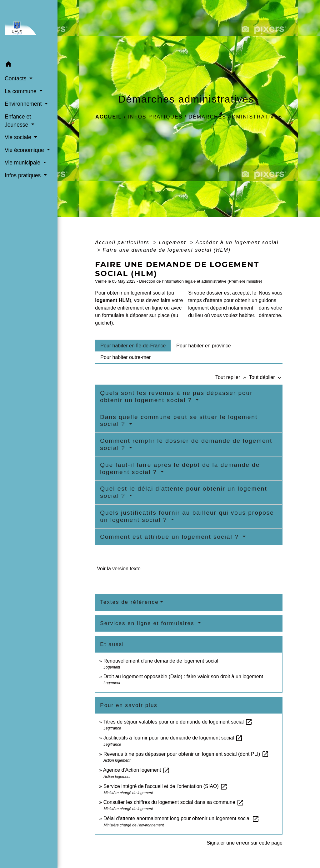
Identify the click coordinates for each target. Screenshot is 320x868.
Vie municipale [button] (23, 163)
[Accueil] (29, 29)
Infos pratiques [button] (23, 175)
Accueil (109, 117)
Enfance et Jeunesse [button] (18, 121)
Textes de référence (129, 602)
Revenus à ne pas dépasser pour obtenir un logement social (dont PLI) (186, 754)
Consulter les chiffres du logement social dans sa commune (174, 802)
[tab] (133, 346)
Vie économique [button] (25, 150)
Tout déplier (266, 377)
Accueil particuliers (123, 242)
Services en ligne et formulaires (148, 623)
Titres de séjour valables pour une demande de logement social (178, 722)
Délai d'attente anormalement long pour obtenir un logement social (181, 818)
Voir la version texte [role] (119, 569)
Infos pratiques (155, 117)
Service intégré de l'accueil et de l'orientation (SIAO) (165, 786)
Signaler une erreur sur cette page (245, 843)
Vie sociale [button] (19, 137)
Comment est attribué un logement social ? (170, 537)
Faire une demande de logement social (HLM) (167, 250)
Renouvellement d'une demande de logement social (161, 661)
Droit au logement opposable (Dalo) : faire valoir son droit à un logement (183, 676)
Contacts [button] (16, 78)
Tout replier (232, 377)
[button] (29, 65)
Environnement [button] (24, 104)
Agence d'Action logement (137, 770)
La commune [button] (21, 91)
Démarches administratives (236, 117)
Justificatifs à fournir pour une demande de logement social (173, 738)
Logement (173, 242)
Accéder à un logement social (237, 242)
